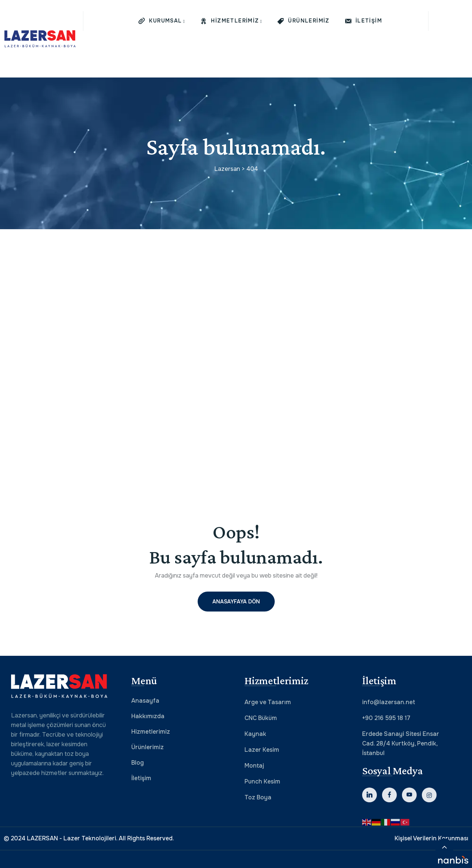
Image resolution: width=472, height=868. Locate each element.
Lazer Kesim (262, 750)
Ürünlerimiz (147, 747)
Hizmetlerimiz (151, 732)
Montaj (254, 766)
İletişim (141, 778)
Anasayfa (145, 701)
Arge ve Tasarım (268, 702)
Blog (138, 763)
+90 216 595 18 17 (386, 718)
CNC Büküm (261, 718)
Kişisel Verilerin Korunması (431, 838)
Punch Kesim (262, 781)
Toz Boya (258, 797)
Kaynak (255, 734)
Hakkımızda (148, 716)
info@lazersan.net (389, 702)
